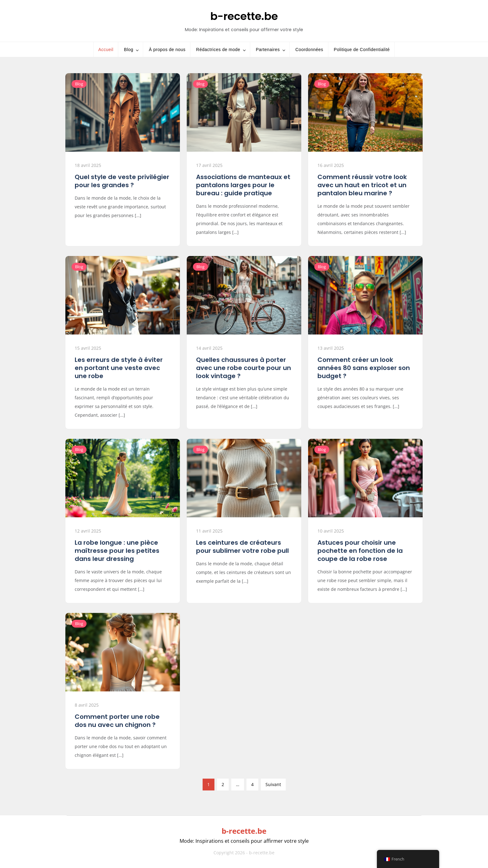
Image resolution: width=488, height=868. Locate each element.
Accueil (106, 50)
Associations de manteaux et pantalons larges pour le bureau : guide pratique (243, 185)
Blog (129, 50)
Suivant (273, 784)
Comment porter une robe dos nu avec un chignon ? (117, 721)
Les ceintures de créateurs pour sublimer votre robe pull (242, 547)
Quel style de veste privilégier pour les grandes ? (122, 181)
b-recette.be (244, 16)
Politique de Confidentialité (362, 50)
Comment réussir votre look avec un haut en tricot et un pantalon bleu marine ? (362, 185)
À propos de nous (167, 50)
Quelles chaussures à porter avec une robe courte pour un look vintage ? (244, 368)
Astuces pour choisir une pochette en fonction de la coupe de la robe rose (360, 551)
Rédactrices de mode (218, 50)
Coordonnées (309, 50)
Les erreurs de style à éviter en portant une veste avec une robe (119, 368)
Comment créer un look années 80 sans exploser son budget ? (364, 368)
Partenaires (268, 50)
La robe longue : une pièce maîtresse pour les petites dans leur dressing (117, 551)
